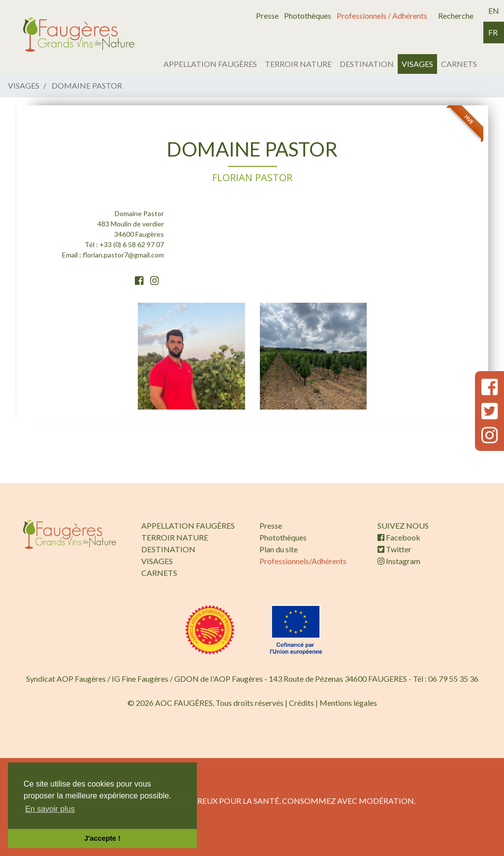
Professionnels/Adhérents (303, 561)
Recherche (456, 16)
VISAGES (417, 64)
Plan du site (279, 549)
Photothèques (308, 16)
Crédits (301, 703)
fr (493, 32)
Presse (267, 16)
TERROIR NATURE (298, 64)
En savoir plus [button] (50, 809)
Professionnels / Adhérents (382, 16)
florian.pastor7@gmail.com (123, 255)
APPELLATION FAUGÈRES (210, 64)
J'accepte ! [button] (102, 838)
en (494, 11)
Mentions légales (348, 703)
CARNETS (459, 64)
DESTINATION (367, 64)
